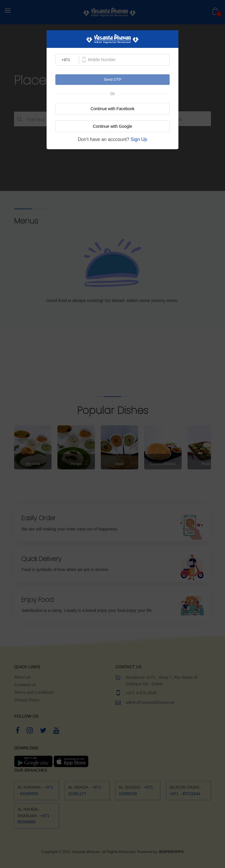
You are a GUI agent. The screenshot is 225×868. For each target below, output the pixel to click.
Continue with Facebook (112, 109)
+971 (66, 60)
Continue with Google (112, 126)
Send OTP (113, 79)
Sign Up (139, 139)
